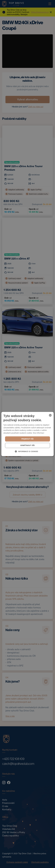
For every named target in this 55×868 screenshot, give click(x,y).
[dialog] (28, 434)
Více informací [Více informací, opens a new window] (38, 433)
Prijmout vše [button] (27, 439)
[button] (28, 451)
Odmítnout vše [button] (27, 445)
